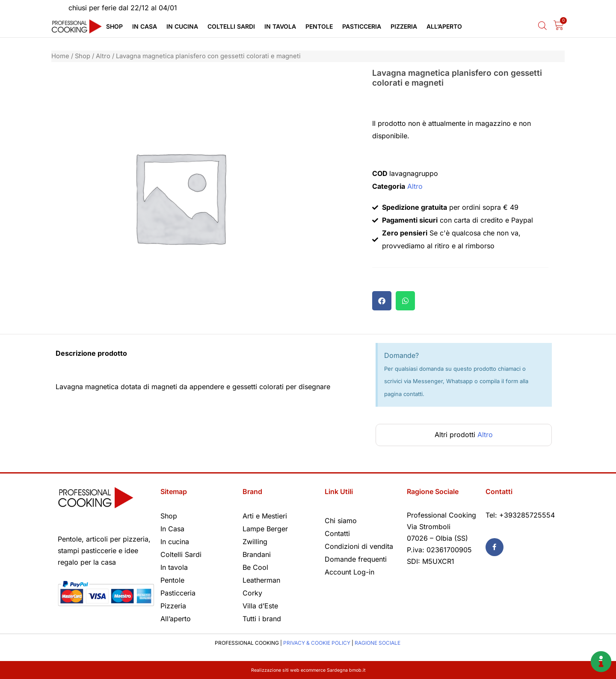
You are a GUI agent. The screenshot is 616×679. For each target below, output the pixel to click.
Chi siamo (341, 521)
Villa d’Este (260, 606)
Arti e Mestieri (265, 516)
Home (60, 56)
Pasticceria (362, 26)
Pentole (319, 26)
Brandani (257, 554)
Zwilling (255, 542)
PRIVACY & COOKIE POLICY (317, 643)
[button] (382, 301)
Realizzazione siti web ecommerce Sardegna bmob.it (308, 670)
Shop (114, 26)
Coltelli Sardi (231, 26)
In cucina (182, 26)
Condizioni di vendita (359, 546)
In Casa (145, 26)
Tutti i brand (262, 619)
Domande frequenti (356, 559)
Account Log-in (349, 572)
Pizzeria (404, 26)
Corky (252, 593)
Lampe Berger (265, 529)
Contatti (337, 533)
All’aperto (444, 26)
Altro (103, 56)
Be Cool (255, 567)
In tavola (280, 26)
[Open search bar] (542, 25)
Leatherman (261, 580)
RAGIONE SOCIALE (378, 643)
